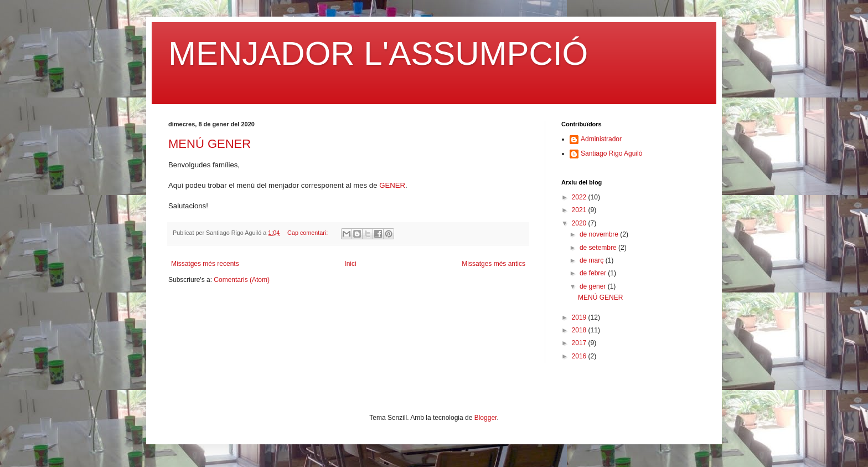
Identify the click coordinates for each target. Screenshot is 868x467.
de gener (594, 286)
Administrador (601, 139)
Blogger (486, 418)
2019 (580, 317)
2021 (580, 210)
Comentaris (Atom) (242, 280)
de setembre (599, 248)
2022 (580, 197)
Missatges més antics (494, 264)
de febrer (594, 273)
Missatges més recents (205, 264)
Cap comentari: (308, 233)
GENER (392, 185)
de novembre (600, 234)
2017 (580, 343)
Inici (350, 264)
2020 (580, 223)
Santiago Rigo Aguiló (611, 153)
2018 (580, 330)
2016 (580, 356)
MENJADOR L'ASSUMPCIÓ (378, 53)
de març (593, 260)
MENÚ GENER (210, 144)
